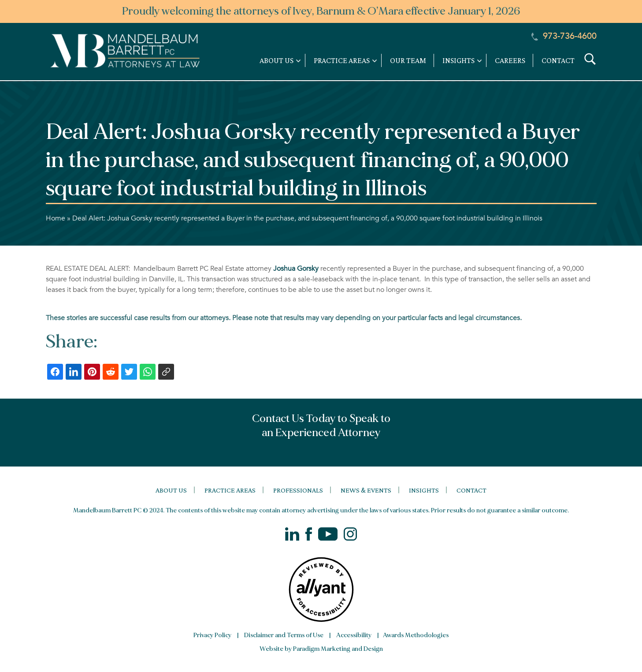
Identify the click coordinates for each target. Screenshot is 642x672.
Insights (424, 490)
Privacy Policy (212, 635)
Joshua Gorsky (297, 269)
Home (56, 218)
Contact (558, 60)
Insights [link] (458, 60)
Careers (510, 60)
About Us (171, 490)
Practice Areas (230, 490)
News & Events (366, 490)
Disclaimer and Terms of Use (284, 635)
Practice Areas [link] (342, 60)
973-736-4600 (564, 36)
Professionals (298, 490)
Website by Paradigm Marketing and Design (321, 649)
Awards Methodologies (416, 635)
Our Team (408, 60)
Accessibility (354, 635)
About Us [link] (276, 60)
